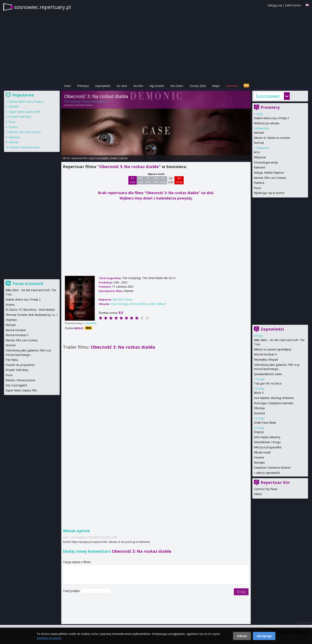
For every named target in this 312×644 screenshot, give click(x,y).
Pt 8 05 (163, 180)
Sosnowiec (268, 96)
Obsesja (259, 408)
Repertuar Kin (275, 482)
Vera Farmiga (119, 304)
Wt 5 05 (141, 180)
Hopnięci (14, 137)
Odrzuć (242, 636)
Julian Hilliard (158, 304)
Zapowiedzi (103, 86)
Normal (259, 143)
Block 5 (259, 393)
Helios (258, 494)
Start (68, 86)
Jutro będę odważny (267, 437)
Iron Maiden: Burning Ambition (274, 398)
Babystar (260, 157)
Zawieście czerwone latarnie (272, 467)
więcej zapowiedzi (268, 473)
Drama (13, 127)
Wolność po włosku (267, 123)
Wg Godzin (157, 86)
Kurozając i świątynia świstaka (274, 403)
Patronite (232, 86)
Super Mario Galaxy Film (24, 112)
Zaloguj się (275, 5)
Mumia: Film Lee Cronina (270, 178)
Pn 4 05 (133, 180)
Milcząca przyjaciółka (268, 447)
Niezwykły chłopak (266, 359)
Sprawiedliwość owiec (268, 374)
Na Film (138, 86)
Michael (259, 133)
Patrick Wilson (139, 304)
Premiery (83, 86)
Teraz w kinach (28, 284)
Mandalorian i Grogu (267, 442)
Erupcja (259, 432)
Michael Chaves (84, 105)
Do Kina (122, 86)
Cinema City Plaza (266, 489)
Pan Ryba (12, 360)
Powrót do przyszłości (20, 365)
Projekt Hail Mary (20, 117)
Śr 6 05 (148, 180)
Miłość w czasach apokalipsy (273, 349)
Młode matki (262, 452)
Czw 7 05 (156, 180)
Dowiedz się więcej (49, 638)
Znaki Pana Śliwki (265, 423)
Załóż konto (293, 5)
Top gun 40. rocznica (268, 383)
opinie (124, 158)
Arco (257, 152)
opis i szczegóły (99, 158)
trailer (114, 158)
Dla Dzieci (177, 86)
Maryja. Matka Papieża (269, 173)
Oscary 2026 (198, 86)
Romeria (259, 413)
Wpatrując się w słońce (269, 193)
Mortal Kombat (16, 330)
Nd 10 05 (179, 180)
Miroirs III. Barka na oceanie (272, 138)
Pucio (257, 188)
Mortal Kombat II (265, 354)
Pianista (259, 183)
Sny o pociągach (16, 385)
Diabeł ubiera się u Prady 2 (271, 118)
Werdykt (259, 463)
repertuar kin (79, 158)
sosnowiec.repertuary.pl (42, 7)
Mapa (216, 86)
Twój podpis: (72, 591)
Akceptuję (264, 636)
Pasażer (259, 457)
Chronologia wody (266, 162)
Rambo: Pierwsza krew (25, 147)
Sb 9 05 (171, 180)
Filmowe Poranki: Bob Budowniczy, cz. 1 (32, 315)
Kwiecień (260, 167)
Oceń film (91, 323)
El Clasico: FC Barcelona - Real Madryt (30, 310)
